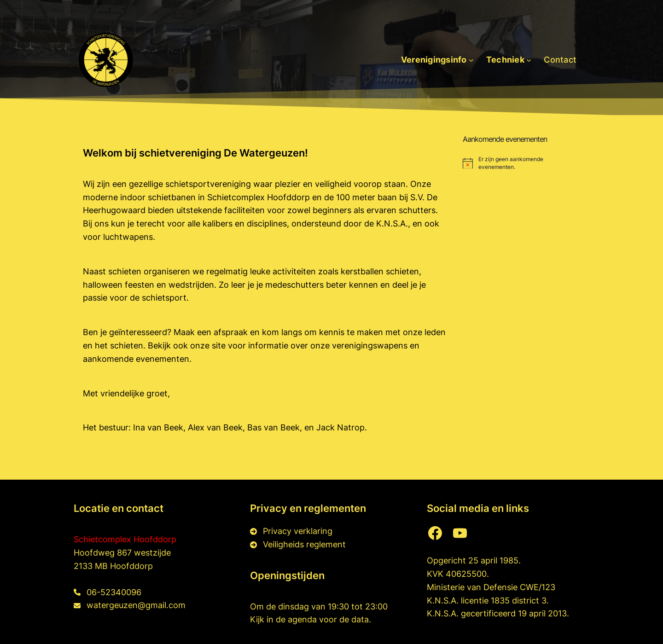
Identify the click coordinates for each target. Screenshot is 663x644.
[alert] (521, 163)
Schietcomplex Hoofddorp (125, 539)
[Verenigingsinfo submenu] (471, 60)
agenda (303, 619)
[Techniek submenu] (529, 60)
